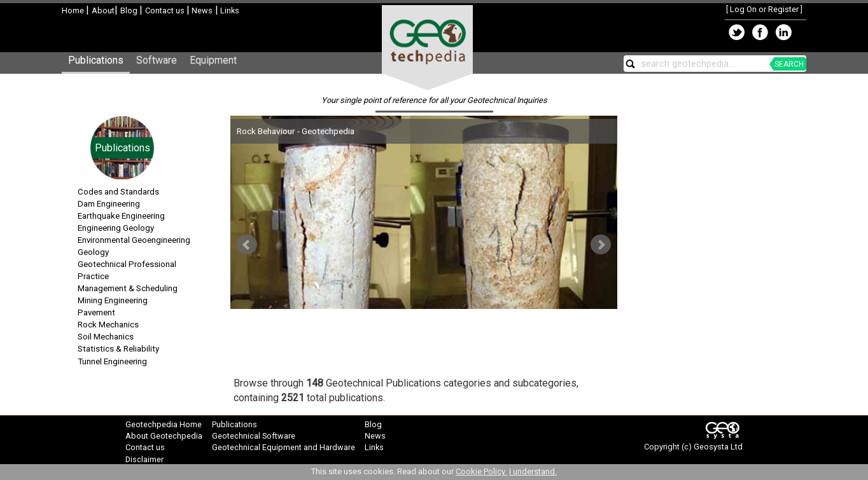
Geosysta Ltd (718, 447)
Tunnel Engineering (112, 361)
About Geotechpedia (164, 436)
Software (157, 60)
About (103, 10)
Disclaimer (144, 459)
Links (229, 10)
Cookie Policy (481, 471)
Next (601, 245)
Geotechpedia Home (164, 424)
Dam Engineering (109, 204)
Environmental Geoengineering (134, 240)
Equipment (213, 60)
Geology (93, 252)
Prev (247, 245)
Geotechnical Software (254, 436)
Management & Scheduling (128, 288)
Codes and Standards (118, 192)
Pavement (96, 312)
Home (74, 10)
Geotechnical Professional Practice (127, 270)
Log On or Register (764, 9)
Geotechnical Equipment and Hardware (283, 447)
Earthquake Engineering (121, 216)
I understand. (533, 471)
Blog (130, 10)
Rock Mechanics (108, 325)
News (201, 10)
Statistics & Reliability (118, 349)
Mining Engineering (113, 300)
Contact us (166, 10)
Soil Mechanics (106, 337)
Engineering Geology (116, 228)
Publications (96, 60)
